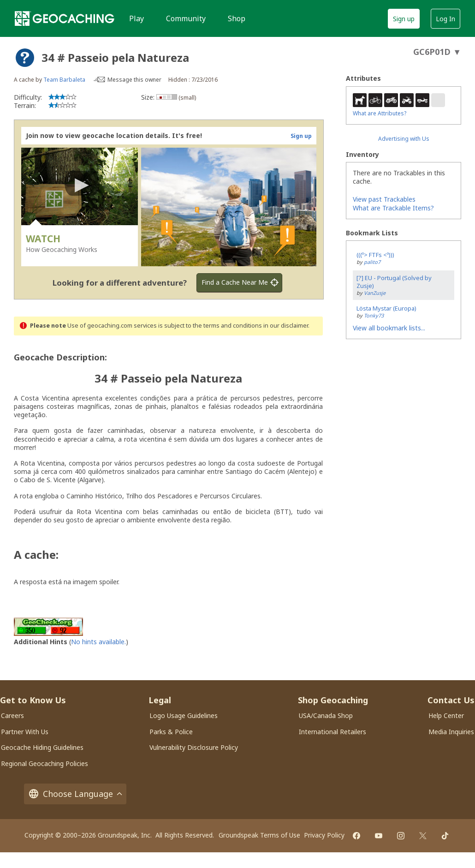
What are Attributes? (380, 113)
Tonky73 (374, 315)
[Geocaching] (65, 18)
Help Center (446, 715)
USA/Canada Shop (326, 715)
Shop (237, 18)
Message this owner (134, 80)
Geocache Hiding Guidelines (42, 747)
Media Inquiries (451, 732)
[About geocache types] (25, 58)
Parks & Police (171, 732)
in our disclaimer (286, 326)
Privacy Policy (324, 835)
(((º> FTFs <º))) (375, 255)
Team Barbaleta (64, 80)
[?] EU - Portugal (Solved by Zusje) (394, 282)
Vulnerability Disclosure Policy (194, 747)
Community (186, 18)
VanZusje (375, 293)
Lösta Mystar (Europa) (386, 308)
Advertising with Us (404, 139)
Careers (12, 715)
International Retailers (332, 732)
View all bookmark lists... (389, 328)
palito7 (372, 262)
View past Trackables (384, 199)
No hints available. (98, 642)
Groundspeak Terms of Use (259, 835)
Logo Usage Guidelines (184, 715)
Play (137, 18)
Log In (445, 19)
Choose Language (75, 794)
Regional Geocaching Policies (45, 763)
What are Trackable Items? (393, 208)
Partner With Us (25, 732)
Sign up (404, 19)
